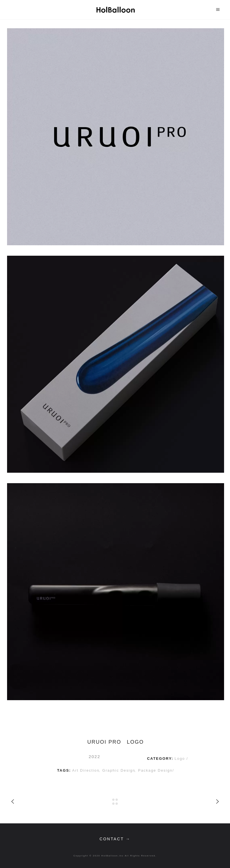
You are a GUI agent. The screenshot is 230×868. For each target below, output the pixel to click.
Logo (181, 759)
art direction (86, 770)
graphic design (119, 770)
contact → (115, 839)
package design (155, 770)
